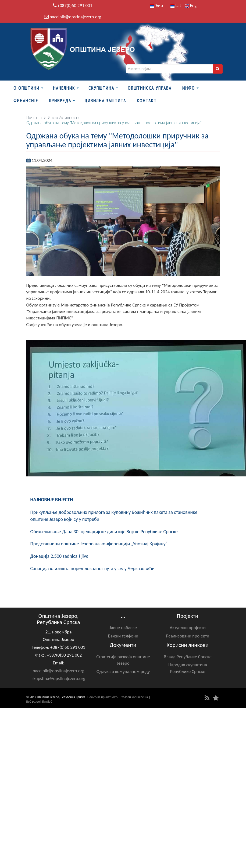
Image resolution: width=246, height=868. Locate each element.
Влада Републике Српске (188, 657)
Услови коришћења (135, 697)
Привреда (60, 101)
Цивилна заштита (105, 101)
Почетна (34, 118)
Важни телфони (123, 636)
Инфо (189, 88)
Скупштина (101, 88)
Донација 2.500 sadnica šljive (59, 556)
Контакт (147, 101)
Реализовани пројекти (188, 636)
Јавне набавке (123, 628)
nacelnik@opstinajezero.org (75, 17)
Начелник (64, 88)
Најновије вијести (52, 500)
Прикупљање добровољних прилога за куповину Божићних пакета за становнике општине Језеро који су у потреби (114, 516)
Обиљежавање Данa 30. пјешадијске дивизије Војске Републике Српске (104, 532)
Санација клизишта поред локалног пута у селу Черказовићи (92, 569)
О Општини (26, 88)
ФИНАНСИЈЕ (26, 101)
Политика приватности (103, 697)
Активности (69, 118)
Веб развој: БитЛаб (39, 702)
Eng (191, 6)
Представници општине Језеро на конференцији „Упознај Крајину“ (99, 544)
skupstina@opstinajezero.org (59, 679)
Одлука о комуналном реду (123, 672)
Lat (176, 6)
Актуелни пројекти (188, 628)
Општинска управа (150, 88)
